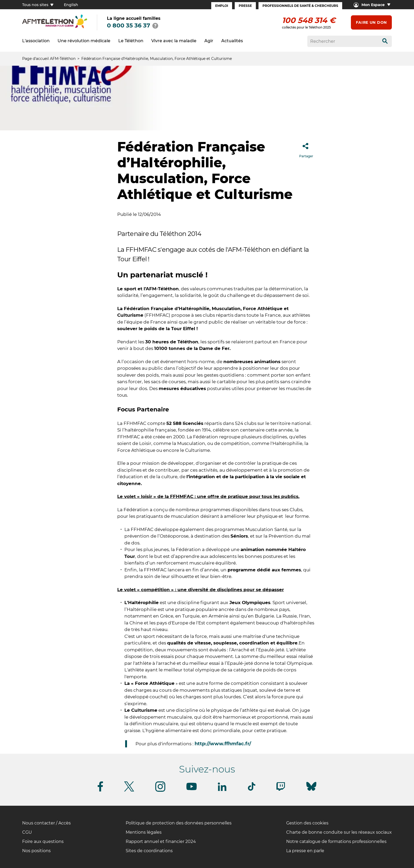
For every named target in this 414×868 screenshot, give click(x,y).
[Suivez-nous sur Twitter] (129, 791)
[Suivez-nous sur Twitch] (281, 790)
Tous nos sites (38, 5)
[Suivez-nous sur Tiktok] (252, 790)
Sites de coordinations (149, 851)
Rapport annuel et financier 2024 (161, 841)
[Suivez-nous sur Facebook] (100, 791)
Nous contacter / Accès (46, 823)
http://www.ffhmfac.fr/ (223, 744)
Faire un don (371, 22)
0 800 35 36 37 (129, 25)
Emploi (222, 6)
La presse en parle (305, 851)
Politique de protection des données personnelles (179, 823)
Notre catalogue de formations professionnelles (336, 841)
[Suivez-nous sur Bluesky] (311, 791)
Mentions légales (144, 832)
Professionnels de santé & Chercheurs (300, 6)
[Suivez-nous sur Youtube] (192, 789)
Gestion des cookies (307, 823)
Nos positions (36, 851)
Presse (245, 6)
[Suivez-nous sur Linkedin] (222, 790)
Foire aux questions (43, 841)
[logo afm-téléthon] (55, 27)
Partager (306, 149)
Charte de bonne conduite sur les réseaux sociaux (339, 832)
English (71, 5)
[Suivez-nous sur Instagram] (160, 791)
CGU (27, 832)
